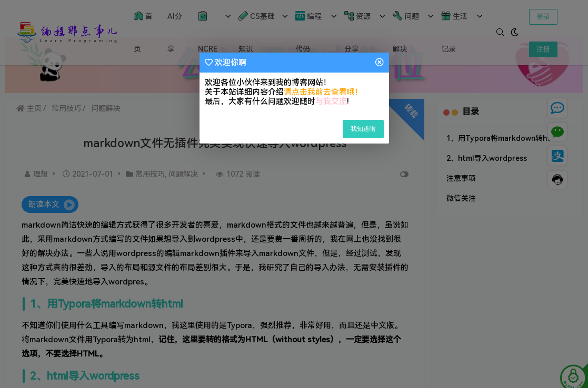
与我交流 (331, 101)
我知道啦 (363, 129)
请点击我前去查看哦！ (323, 92)
